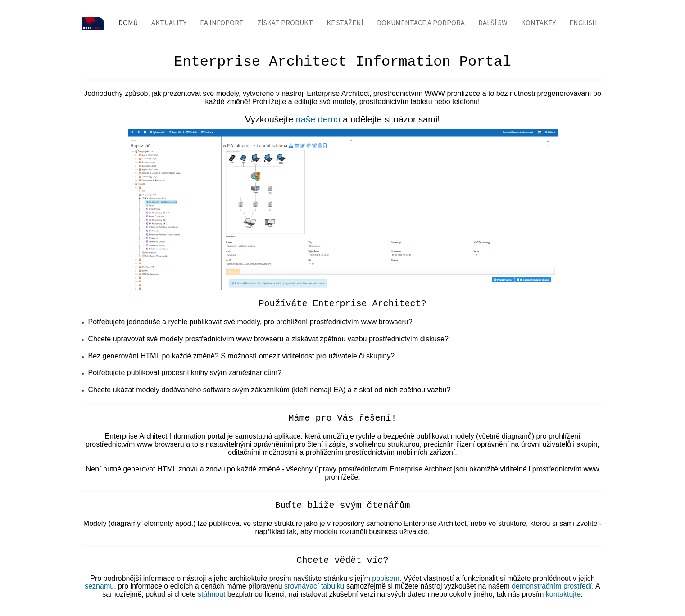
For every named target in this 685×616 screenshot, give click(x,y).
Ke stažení (345, 23)
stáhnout (211, 594)
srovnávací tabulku (314, 586)
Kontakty (538, 23)
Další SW (493, 23)
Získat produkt (285, 23)
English (583, 23)
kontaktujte (563, 594)
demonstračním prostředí (552, 586)
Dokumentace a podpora (421, 23)
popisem (386, 578)
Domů (128, 23)
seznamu (99, 586)
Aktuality (169, 23)
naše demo (318, 119)
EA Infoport (222, 23)
